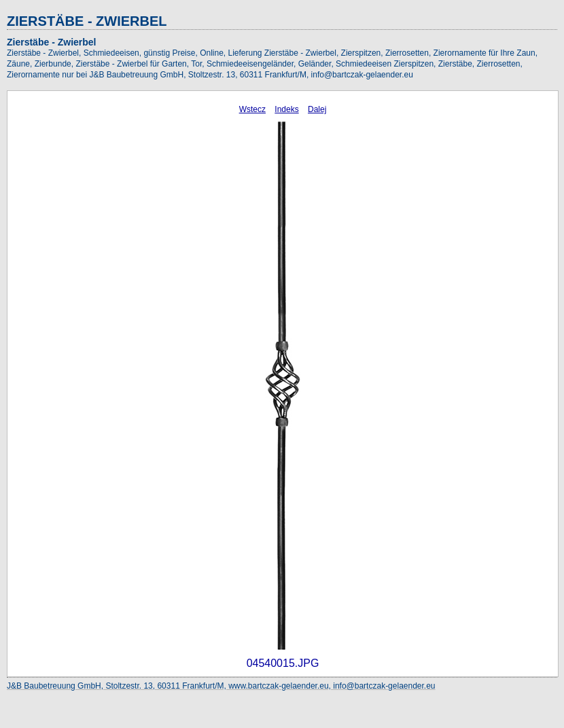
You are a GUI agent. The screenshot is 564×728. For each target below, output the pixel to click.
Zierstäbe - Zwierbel (51, 42)
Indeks (286, 109)
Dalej (317, 109)
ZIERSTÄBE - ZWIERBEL (87, 21)
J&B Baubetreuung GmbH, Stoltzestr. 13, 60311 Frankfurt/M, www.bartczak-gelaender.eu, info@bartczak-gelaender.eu (221, 686)
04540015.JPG (283, 663)
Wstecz (252, 109)
